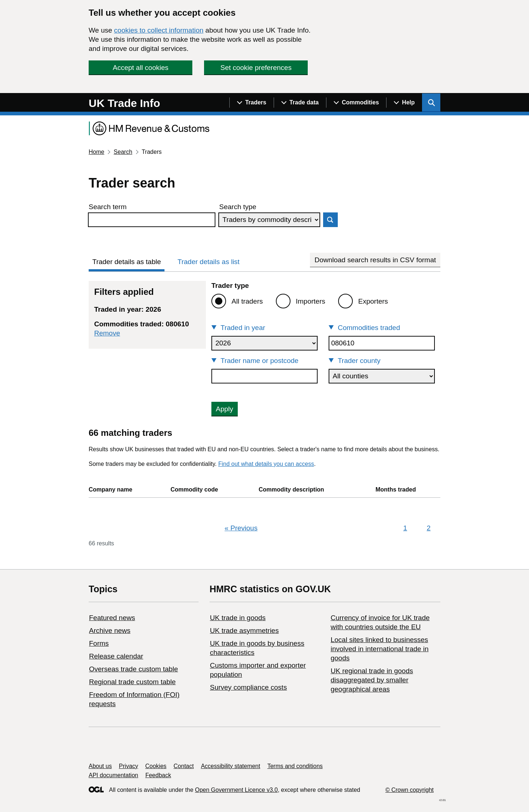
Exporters (373, 301)
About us (100, 766)
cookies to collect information (159, 30)
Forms (99, 643)
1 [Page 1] (405, 528)
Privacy (129, 766)
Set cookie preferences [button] (256, 68)
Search (123, 152)
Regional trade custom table (132, 682)
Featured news (112, 618)
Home (97, 152)
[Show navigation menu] (251, 103)
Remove (107, 333)
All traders (247, 301)
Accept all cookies (141, 68)
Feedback (158, 775)
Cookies (156, 766)
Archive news (110, 631)
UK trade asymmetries (244, 631)
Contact (184, 766)
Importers (311, 301)
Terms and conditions (295, 766)
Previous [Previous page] (241, 528)
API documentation (113, 775)
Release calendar (116, 656)
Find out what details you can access (266, 464)
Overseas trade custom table (134, 669)
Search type (238, 207)
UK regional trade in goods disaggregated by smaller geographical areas (372, 680)
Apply (225, 409)
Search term (108, 207)
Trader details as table (127, 262)
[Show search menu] (431, 103)
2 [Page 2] (429, 528)
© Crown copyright (410, 790)
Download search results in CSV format (375, 260)
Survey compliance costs (248, 687)
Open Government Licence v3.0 (236, 790)
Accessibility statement (230, 766)
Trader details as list (209, 262)
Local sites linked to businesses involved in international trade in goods (379, 649)
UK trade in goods (238, 618)
